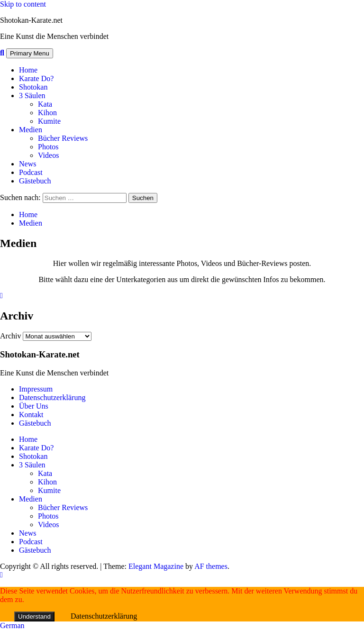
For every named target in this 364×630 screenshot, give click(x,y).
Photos (48, 147)
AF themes (211, 566)
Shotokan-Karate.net (31, 20)
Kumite (49, 121)
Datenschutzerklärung (52, 397)
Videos (48, 155)
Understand (34, 616)
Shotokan (33, 87)
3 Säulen (32, 96)
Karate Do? (36, 78)
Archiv (10, 336)
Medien (31, 130)
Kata (45, 104)
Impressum (36, 389)
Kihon (47, 113)
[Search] (2, 53)
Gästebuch (35, 181)
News (27, 164)
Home (28, 70)
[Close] (1, 296)
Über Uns (34, 406)
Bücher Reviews (63, 138)
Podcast (31, 172)
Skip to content (23, 4)
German (12, 625)
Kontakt (31, 415)
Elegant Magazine (156, 566)
